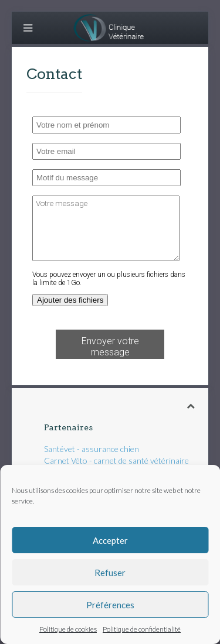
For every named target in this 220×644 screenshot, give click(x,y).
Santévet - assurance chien (92, 449)
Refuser (110, 573)
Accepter (110, 540)
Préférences (110, 605)
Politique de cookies (68, 629)
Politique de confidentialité (142, 629)
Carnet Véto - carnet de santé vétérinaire (116, 460)
